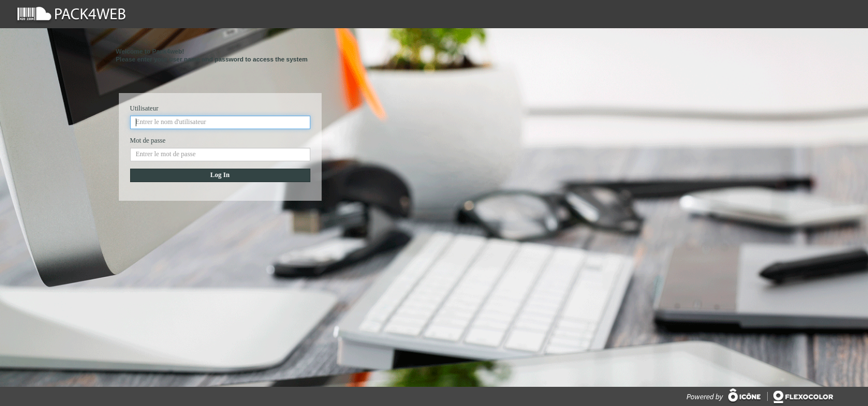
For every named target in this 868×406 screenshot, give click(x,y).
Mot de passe (148, 140)
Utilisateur (144, 108)
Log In (220, 175)
